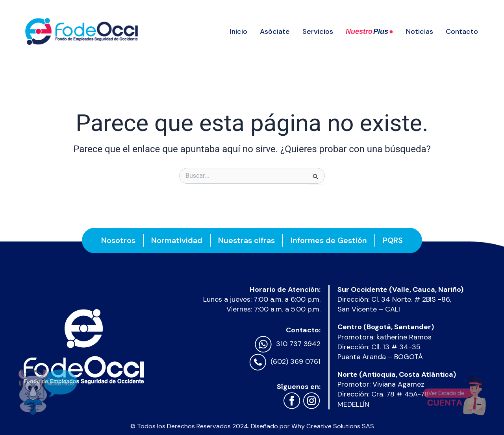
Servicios (318, 31)
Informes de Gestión (329, 240)
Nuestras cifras (246, 240)
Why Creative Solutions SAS (333, 426)
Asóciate (275, 31)
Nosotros (118, 240)
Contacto (462, 31)
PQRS (394, 240)
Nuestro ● (370, 31)
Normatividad (176, 240)
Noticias (420, 31)
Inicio (239, 31)
